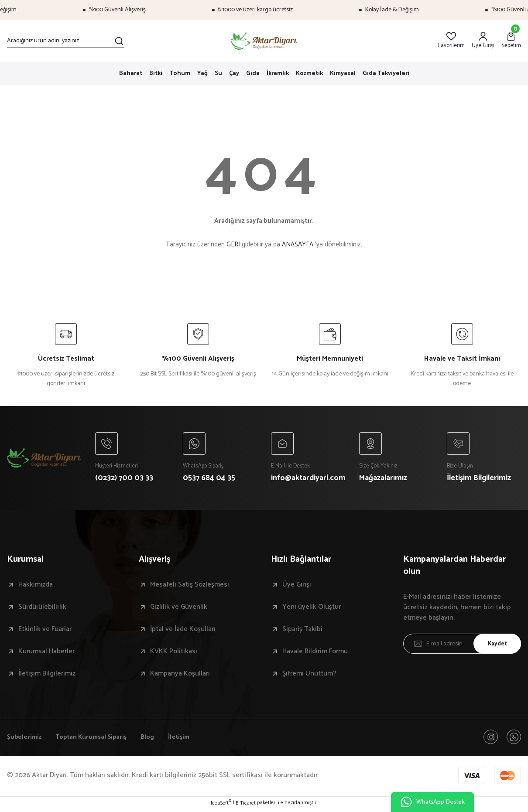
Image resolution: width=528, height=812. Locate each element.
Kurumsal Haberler (46, 653)
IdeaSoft (221, 806)
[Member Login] (483, 41)
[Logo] (264, 41)
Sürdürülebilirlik (42, 609)
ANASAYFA (298, 244)
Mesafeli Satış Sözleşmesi (190, 587)
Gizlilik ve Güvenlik (179, 609)
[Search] (65, 41)
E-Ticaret (246, 806)
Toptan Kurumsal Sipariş (96, 739)
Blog (157, 739)
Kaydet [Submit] (495, 645)
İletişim (190, 739)
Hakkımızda (36, 587)
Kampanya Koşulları (180, 676)
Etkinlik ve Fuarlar (45, 631)
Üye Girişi (297, 587)
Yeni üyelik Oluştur (312, 609)
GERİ (233, 244)
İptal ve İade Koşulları (183, 631)
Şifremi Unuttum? (309, 676)
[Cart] (511, 41)
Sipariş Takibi (302, 631)
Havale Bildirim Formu (315, 653)
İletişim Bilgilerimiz (47, 676)
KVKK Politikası (174, 653)
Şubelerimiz (25, 739)
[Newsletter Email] (462, 645)
